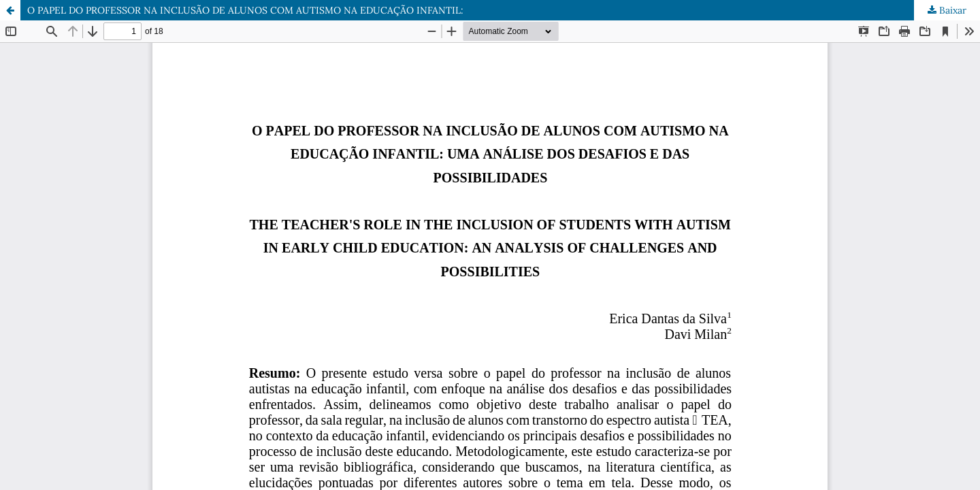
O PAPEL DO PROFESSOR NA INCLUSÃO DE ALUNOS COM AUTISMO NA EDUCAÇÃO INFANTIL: (245, 10)
